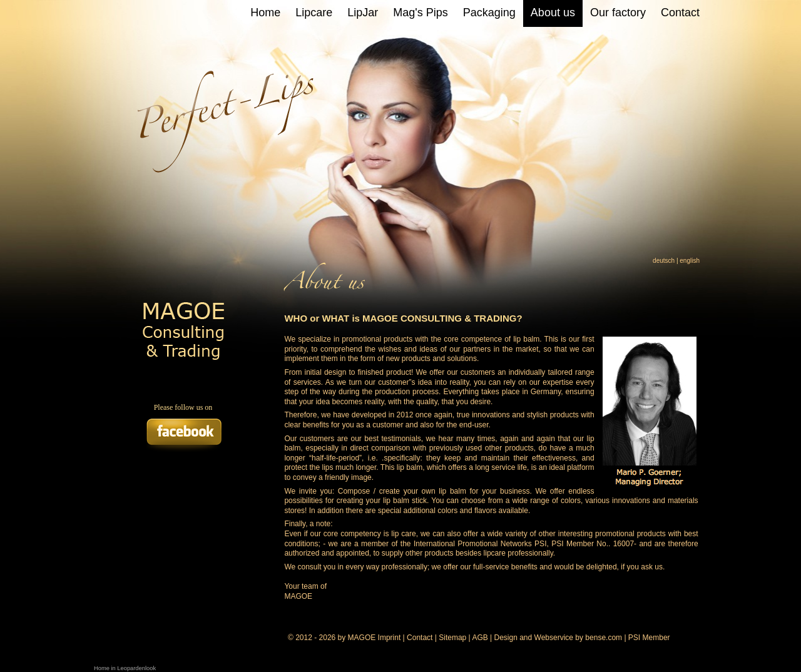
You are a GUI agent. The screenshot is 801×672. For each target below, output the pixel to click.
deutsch (664, 261)
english (690, 261)
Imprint (390, 638)
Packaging (489, 13)
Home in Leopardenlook (125, 668)
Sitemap (452, 638)
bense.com (604, 638)
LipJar (363, 13)
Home (265, 13)
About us (553, 13)
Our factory (618, 13)
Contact (680, 13)
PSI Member (649, 638)
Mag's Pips (420, 13)
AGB (480, 638)
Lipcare (314, 13)
